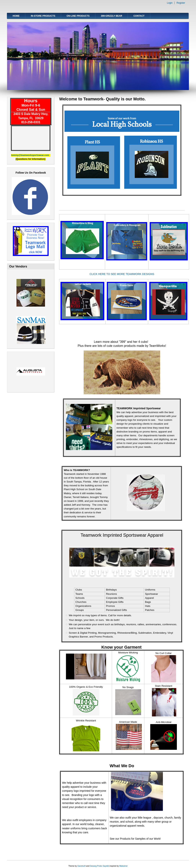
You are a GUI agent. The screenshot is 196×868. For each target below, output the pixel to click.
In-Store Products (43, 16)
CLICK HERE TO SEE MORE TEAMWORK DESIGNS (122, 274)
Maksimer (123, 866)
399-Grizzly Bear (111, 16)
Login (170, 3)
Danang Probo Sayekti (99, 866)
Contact (139, 16)
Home (16, 16)
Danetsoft (81, 866)
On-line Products (78, 16)
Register (181, 3)
